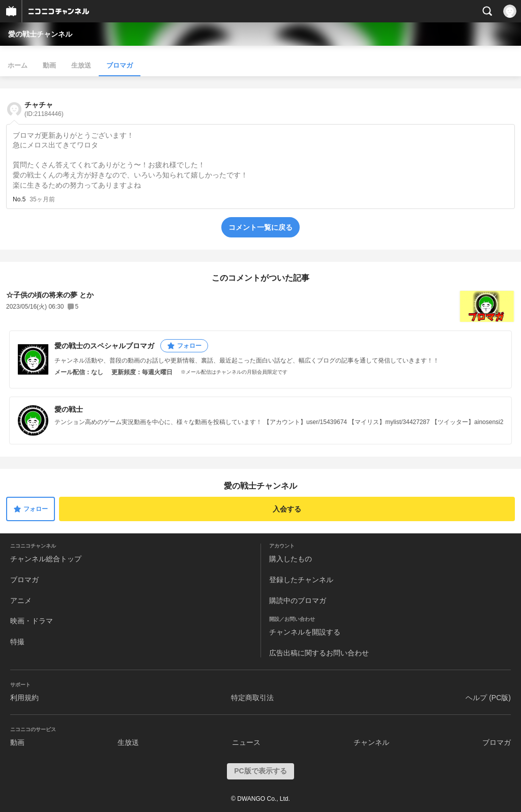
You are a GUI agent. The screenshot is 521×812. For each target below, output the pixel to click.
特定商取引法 (252, 698)
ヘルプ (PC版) (488, 698)
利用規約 (24, 698)
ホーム (18, 65)
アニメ (21, 600)
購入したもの (291, 559)
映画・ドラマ (32, 621)
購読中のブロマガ (298, 600)
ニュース (246, 742)
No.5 (19, 199)
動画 (49, 65)
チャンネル (371, 742)
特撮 (17, 642)
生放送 (81, 65)
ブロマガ (120, 65)
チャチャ (44, 109)
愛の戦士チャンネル (40, 34)
